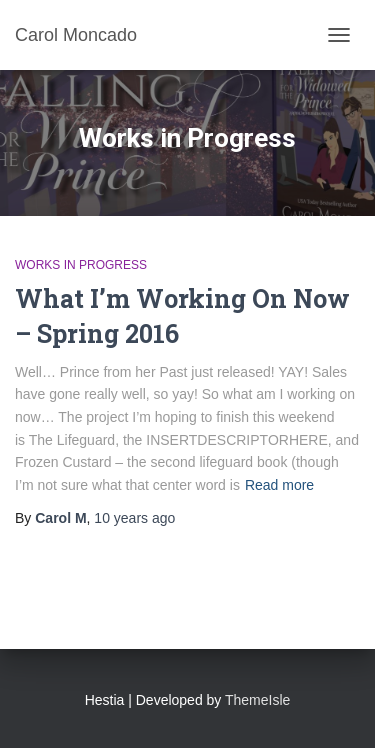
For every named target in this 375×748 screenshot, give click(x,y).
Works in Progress (81, 265)
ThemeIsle (257, 700)
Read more (279, 485)
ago (134, 518)
